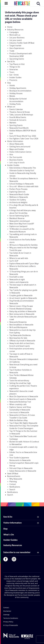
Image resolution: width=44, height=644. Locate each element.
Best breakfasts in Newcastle (21, 325)
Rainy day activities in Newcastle (23, 311)
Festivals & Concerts (18, 120)
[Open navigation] (6, 3)
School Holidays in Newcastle (22, 184)
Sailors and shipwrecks (19, 282)
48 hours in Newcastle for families (23, 245)
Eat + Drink (14, 75)
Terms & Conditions (11, 618)
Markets (13, 123)
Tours (12, 72)
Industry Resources (15, 30)
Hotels (12, 85)
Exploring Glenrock (17, 192)
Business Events (16, 160)
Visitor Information (15, 141)
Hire (11, 155)
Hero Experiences (17, 48)
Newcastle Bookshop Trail (20, 402)
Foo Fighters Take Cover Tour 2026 (24, 139)
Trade (12, 51)
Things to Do (15, 67)
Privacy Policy (8, 622)
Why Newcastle (16, 479)
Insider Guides (15, 77)
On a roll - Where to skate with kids (24, 186)
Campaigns (14, 32)
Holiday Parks (15, 104)
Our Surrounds (16, 157)
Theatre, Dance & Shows (20, 112)
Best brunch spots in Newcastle (23, 399)
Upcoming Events (17, 59)
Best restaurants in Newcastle (22, 314)
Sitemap (6, 615)
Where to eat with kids (19, 258)
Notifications (15, 487)
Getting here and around (20, 147)
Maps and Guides (17, 149)
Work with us (15, 35)
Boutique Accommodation (20, 91)
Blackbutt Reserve (17, 218)
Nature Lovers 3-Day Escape (21, 306)
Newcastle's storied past (20, 221)
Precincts (13, 80)
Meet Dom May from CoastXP (22, 224)
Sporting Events (16, 125)
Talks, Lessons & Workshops (21, 115)
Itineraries (14, 69)
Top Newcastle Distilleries (20, 335)
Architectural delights (18, 202)
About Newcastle (16, 144)
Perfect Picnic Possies (18, 189)
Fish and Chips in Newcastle (21, 468)
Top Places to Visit (17, 64)
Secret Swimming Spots (19, 216)
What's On (9, 535)
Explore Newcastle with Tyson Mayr (24, 264)
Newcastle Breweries (18, 322)
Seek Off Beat (13, 474)
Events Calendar (16, 109)
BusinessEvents (14, 476)
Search (12, 489)
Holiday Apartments (18, 88)
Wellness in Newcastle (19, 197)
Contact (13, 484)
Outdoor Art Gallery (18, 200)
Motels (12, 96)
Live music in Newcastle (19, 412)
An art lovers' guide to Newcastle (23, 298)
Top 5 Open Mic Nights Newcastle (23, 423)
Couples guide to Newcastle (21, 295)
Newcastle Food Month (19, 128)
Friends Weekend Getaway (20, 309)
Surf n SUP (14, 261)
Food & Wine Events (18, 117)
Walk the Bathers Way (19, 420)
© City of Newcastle (11, 625)
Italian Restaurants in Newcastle (23, 471)
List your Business (17, 38)
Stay (9, 83)
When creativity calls (18, 404)
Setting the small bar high (20, 383)
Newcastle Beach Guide (19, 194)
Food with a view (16, 277)
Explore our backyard (18, 226)
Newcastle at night (17, 279)
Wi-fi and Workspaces (18, 327)
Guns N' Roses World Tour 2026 (23, 136)
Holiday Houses (16, 93)
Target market (15, 46)
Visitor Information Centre (20, 152)
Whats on (11, 107)
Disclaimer (7, 611)
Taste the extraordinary (19, 380)
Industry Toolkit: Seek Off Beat (22, 43)
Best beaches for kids (18, 338)
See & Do (11, 61)
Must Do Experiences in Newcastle (24, 396)
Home (10, 27)
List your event (16, 40)
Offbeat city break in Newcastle (22, 341)
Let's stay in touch (17, 162)
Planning (13, 482)
